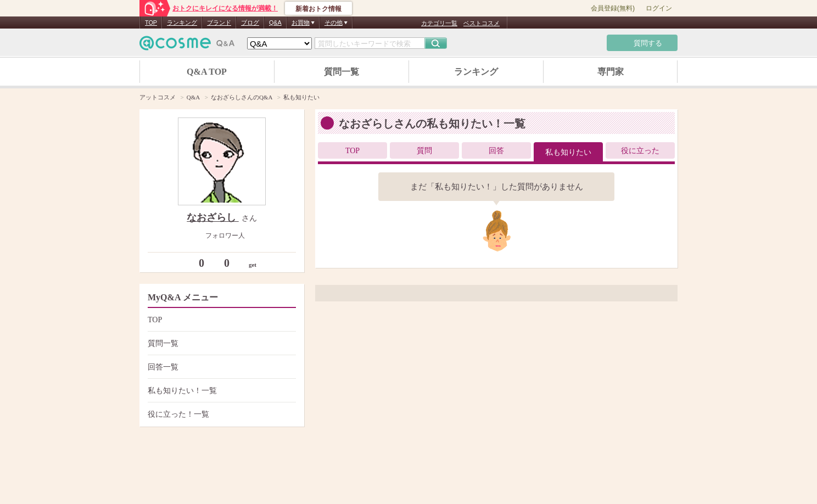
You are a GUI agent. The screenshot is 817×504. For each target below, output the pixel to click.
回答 (496, 151)
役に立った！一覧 (220, 414)
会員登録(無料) (613, 8)
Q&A (275, 23)
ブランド (219, 23)
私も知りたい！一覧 (220, 391)
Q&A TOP (207, 72)
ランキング (182, 23)
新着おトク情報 (318, 9)
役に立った (640, 151)
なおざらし (213, 217)
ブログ (250, 23)
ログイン (659, 8)
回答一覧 (220, 367)
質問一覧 (342, 72)
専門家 (611, 72)
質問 (424, 151)
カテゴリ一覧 (439, 23)
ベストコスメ (482, 23)
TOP (151, 23)
